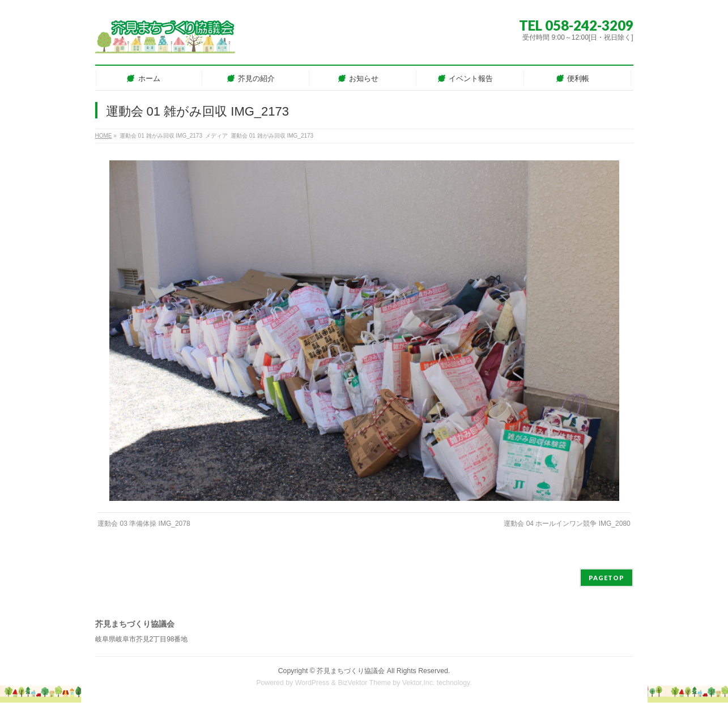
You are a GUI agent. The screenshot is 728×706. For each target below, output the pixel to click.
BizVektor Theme (364, 683)
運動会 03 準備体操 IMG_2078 (144, 524)
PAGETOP (606, 578)
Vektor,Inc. (419, 683)
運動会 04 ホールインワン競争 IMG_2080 (567, 524)
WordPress (312, 683)
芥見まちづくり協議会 (351, 671)
